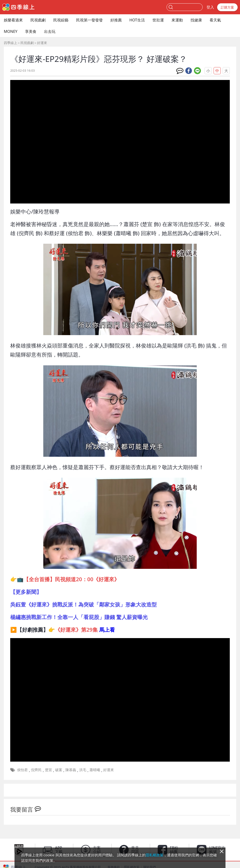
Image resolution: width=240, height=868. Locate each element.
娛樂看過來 (13, 20)
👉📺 (65, 579)
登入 (210, 7)
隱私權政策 (154, 855)
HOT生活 (137, 20)
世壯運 (158, 20)
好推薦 (116, 20)
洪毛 (83, 770)
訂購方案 (227, 7)
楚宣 (49, 770)
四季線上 (10, 43)
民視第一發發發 (89, 20)
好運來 (42, 43)
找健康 (196, 20)
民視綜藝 (61, 20)
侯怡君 (22, 770)
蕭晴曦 (95, 770)
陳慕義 (71, 770)
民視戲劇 (38, 20)
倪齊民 (36, 770)
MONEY (11, 31)
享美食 (31, 31)
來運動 (177, 20)
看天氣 (215, 20)
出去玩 (50, 31)
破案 (59, 770)
